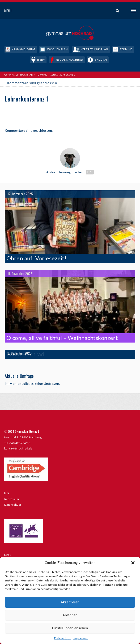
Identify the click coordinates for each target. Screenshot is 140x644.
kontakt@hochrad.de (18, 448)
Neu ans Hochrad (70, 60)
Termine (126, 49)
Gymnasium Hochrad (19, 75)
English (101, 60)
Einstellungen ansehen (70, 628)
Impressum (81, 638)
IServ (41, 60)
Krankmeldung (23, 49)
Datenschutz (63, 638)
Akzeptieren (70, 602)
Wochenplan (57, 49)
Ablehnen (70, 615)
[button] (133, 563)
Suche (116, 11)
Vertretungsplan (94, 49)
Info (90, 172)
